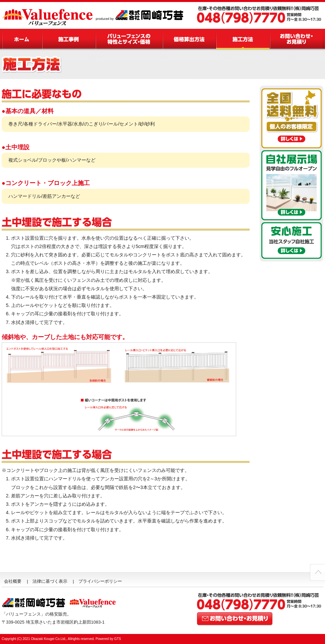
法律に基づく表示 (50, 581)
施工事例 (69, 39)
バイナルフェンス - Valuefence (49, 15)
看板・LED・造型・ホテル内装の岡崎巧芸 (142, 15)
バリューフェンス (22, 39)
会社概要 (13, 581)
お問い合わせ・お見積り (297, 39)
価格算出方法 (189, 39)
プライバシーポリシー (100, 581)
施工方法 (243, 39)
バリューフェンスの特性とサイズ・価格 (129, 39)
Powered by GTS (108, 639)
